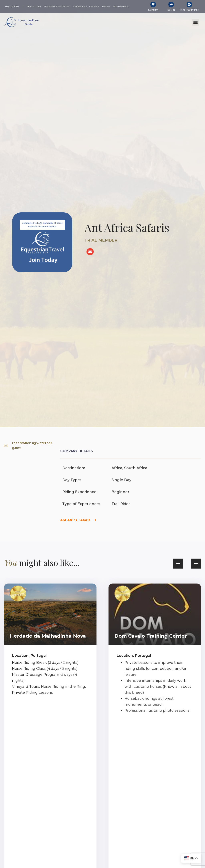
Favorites (153, 10)
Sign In (171, 10)
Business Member (189, 10)
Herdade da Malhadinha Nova (48, 636)
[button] (195, 22)
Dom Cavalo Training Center (151, 636)
